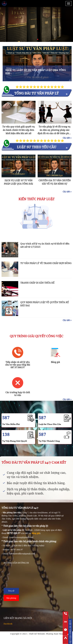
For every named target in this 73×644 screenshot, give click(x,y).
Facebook (8, 624)
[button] (35, 39)
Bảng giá (36, 533)
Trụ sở (11, 591)
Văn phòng (11, 598)
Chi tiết (67, 138)
